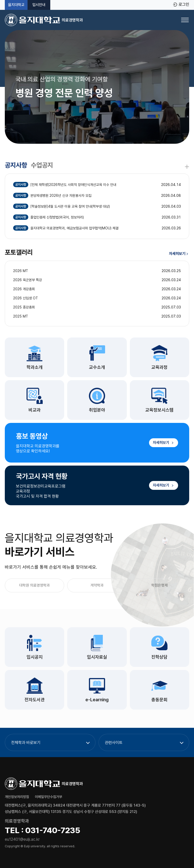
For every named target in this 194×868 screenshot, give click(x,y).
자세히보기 (179, 254)
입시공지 (35, 657)
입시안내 (39, 5)
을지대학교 (16, 5)
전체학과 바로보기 (26, 743)
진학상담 (159, 657)
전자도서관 (35, 700)
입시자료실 (97, 657)
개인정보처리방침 (17, 797)
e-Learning (97, 700)
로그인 (184, 5)
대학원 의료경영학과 (34, 585)
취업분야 (97, 410)
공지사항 (16, 165)
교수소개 (97, 367)
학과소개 (35, 367)
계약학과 (97, 585)
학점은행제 (160, 585)
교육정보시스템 (159, 410)
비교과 (35, 410)
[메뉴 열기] (185, 20)
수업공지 (42, 165)
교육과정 (159, 367)
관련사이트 (114, 743)
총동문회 (159, 700)
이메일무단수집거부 (48, 797)
